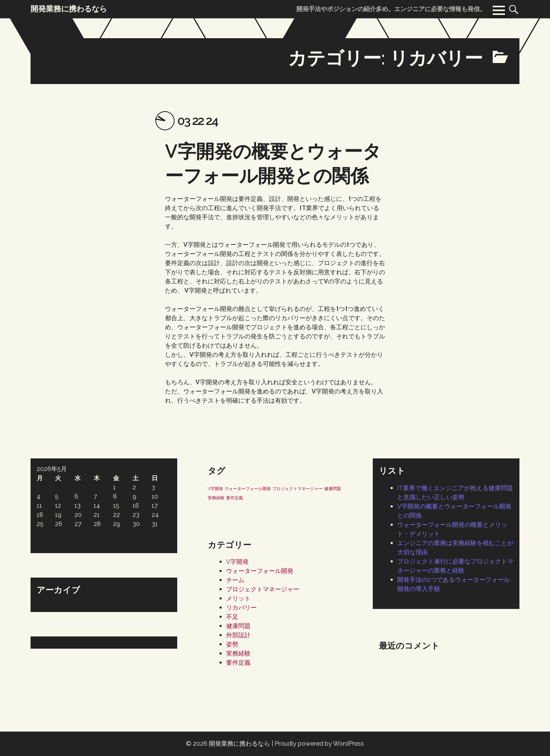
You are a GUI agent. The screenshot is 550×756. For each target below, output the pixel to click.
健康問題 (238, 626)
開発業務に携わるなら (239, 744)
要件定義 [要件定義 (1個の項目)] (235, 498)
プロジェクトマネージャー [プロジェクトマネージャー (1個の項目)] (298, 489)
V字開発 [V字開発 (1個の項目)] (215, 489)
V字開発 (237, 562)
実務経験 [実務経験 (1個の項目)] (216, 498)
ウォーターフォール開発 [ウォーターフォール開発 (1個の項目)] (248, 489)
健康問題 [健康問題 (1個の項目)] (333, 489)
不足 (232, 617)
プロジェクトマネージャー (263, 589)
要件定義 (238, 663)
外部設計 (238, 635)
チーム (235, 580)
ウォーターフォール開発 (260, 571)
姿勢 (232, 644)
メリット (238, 598)
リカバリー (241, 608)
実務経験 (238, 653)
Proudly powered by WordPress (319, 744)
